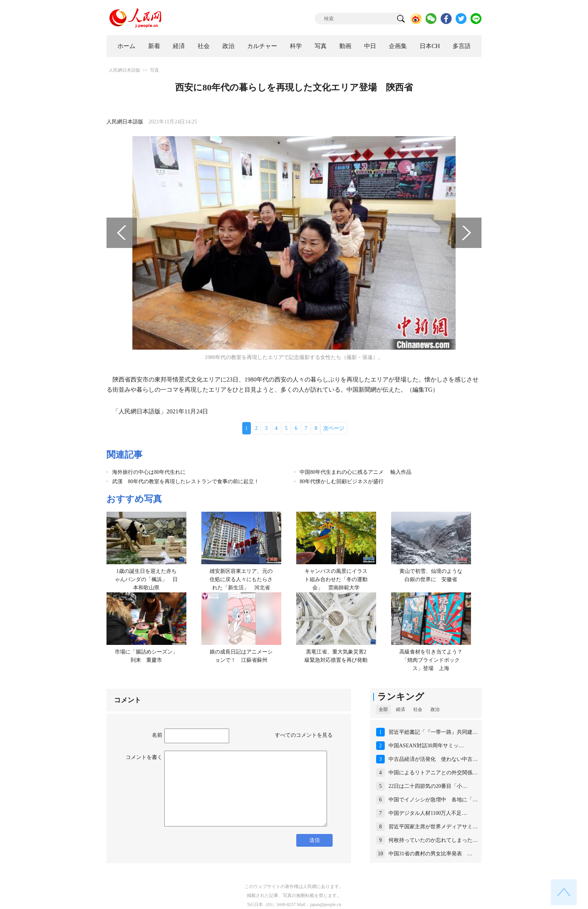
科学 (296, 46)
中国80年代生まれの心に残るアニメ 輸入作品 (355, 472)
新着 (154, 46)
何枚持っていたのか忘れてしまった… (433, 840)
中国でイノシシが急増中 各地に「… (433, 800)
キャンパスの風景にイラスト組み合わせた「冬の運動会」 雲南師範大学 (336, 579)
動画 (345, 46)
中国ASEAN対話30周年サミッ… (426, 746)
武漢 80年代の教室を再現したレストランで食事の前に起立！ (186, 482)
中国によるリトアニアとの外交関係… (433, 773)
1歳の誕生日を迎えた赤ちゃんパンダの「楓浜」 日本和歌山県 (146, 579)
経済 (179, 46)
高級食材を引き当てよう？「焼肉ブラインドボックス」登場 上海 (431, 660)
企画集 (398, 46)
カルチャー (262, 46)
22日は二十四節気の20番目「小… (428, 786)
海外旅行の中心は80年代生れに (149, 472)
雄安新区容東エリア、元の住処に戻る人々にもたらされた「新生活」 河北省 (241, 579)
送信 (315, 840)
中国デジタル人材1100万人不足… (428, 813)
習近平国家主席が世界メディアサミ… (433, 827)
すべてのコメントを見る (304, 735)
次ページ (334, 428)
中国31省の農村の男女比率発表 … (430, 854)
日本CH (430, 46)
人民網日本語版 (124, 70)
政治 (228, 46)
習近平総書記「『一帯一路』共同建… (433, 732)
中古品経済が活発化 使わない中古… (433, 759)
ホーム (126, 46)
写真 (321, 46)
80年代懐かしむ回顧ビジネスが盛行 (342, 482)
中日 (370, 46)
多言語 (462, 46)
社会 (204, 46)
